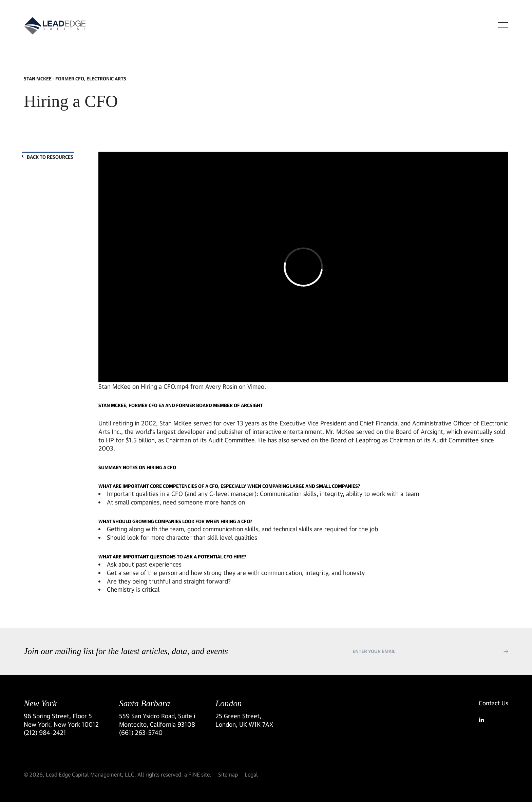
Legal (251, 774)
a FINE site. (198, 774)
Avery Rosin (221, 386)
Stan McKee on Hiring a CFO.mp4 (144, 386)
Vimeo (256, 386)
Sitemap (228, 774)
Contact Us (493, 703)
